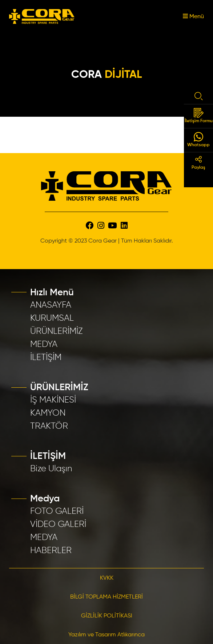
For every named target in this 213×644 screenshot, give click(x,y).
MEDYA (44, 344)
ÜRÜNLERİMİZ (57, 331)
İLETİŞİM (46, 357)
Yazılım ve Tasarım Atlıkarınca (106, 635)
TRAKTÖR (49, 426)
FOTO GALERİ (57, 511)
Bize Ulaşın (51, 469)
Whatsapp (198, 140)
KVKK (107, 578)
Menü (193, 17)
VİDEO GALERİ (58, 524)
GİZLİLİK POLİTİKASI (107, 616)
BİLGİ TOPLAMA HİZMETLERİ (106, 597)
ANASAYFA (51, 305)
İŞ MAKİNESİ (53, 400)
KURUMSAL (52, 318)
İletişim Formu (199, 116)
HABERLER (51, 551)
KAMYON (48, 413)
